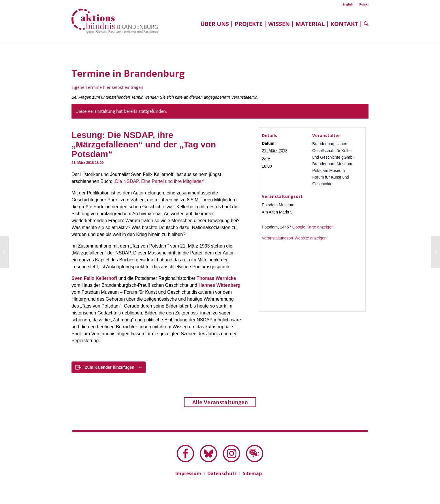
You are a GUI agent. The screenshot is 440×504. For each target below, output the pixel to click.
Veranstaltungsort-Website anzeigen (294, 238)
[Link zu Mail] (255, 454)
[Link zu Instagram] (232, 454)
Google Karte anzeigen (313, 227)
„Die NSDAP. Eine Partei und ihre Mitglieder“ (159, 181)
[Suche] (365, 24)
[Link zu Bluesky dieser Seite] (208, 454)
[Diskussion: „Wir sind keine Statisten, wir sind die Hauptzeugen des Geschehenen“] (436, 252)
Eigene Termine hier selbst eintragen (107, 87)
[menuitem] (348, 4)
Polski (364, 4)
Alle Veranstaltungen (220, 402)
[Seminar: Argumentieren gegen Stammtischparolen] (4, 252)
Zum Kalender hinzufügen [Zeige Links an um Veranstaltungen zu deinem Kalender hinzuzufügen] (110, 367)
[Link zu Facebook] (185, 454)
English (348, 4)
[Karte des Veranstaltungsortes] (312, 273)
